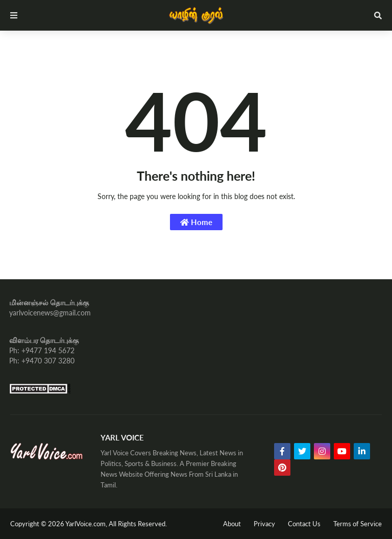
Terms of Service (358, 524)
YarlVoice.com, (87, 524)
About (232, 524)
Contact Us (304, 524)
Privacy (264, 524)
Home (196, 222)
